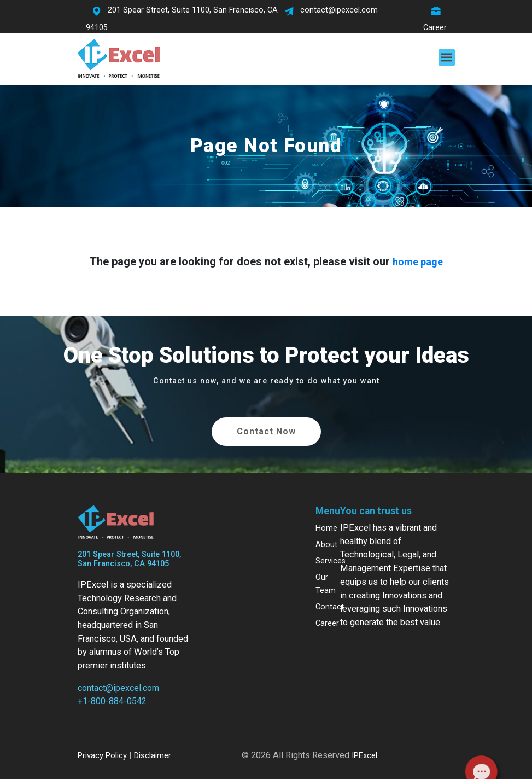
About (326, 545)
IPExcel (364, 755)
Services (331, 561)
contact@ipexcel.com (118, 688)
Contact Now (266, 431)
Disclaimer (153, 755)
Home (326, 528)
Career (327, 623)
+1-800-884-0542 (112, 701)
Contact (330, 607)
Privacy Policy (102, 755)
